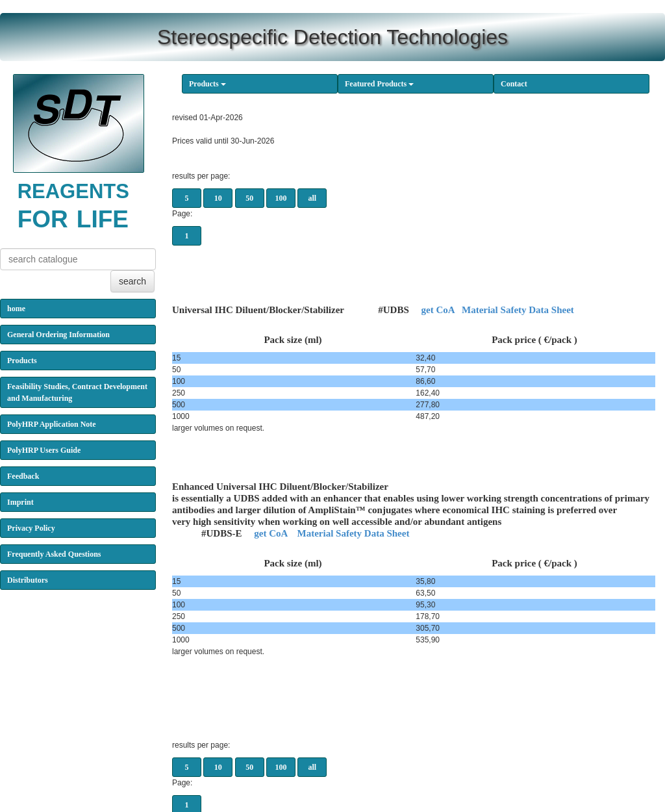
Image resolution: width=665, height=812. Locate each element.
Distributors (28, 580)
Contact (514, 84)
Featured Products (379, 84)
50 (249, 198)
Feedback (23, 476)
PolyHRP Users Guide (44, 450)
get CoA (437, 310)
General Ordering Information (58, 335)
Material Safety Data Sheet (518, 310)
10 (218, 198)
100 (281, 198)
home (16, 309)
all (313, 198)
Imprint (20, 502)
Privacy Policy (31, 528)
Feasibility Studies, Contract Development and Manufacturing (77, 392)
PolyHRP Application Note (52, 424)
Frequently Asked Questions (54, 554)
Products (207, 84)
